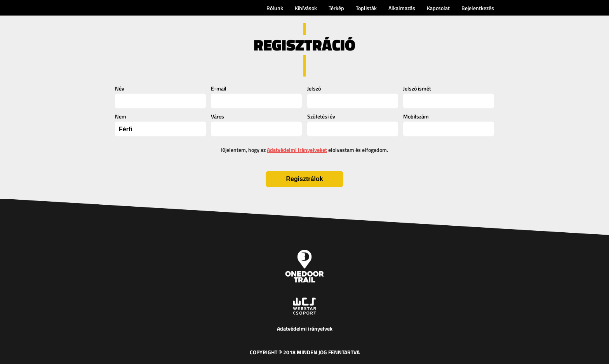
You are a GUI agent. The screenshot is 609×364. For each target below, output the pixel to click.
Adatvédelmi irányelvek (305, 328)
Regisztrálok (304, 179)
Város (217, 116)
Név (120, 88)
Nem (121, 116)
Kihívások (306, 8)
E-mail (219, 88)
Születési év (321, 116)
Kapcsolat (438, 8)
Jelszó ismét (417, 88)
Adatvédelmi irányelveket (297, 150)
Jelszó (314, 88)
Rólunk (275, 8)
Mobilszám (416, 116)
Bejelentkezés (478, 8)
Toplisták (366, 8)
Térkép (336, 8)
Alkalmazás (402, 8)
